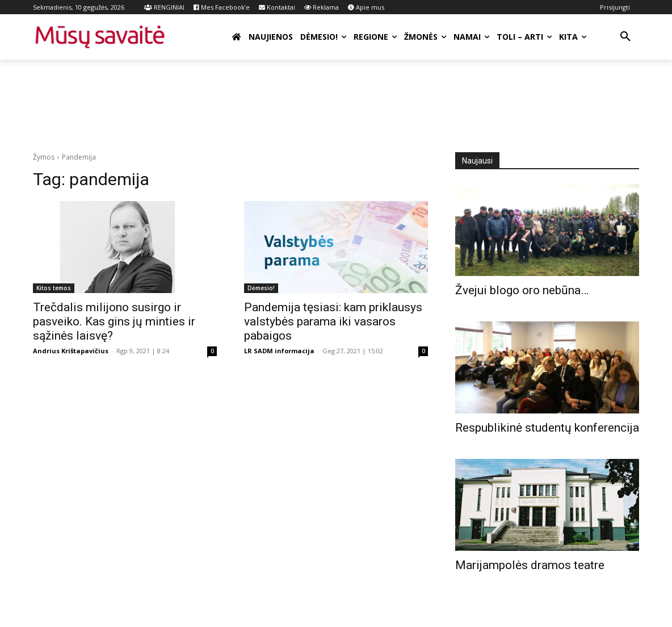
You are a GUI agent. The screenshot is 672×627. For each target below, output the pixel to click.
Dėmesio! (261, 288)
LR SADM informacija (279, 351)
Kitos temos (54, 288)
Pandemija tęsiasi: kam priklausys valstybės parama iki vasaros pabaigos (333, 321)
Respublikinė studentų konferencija (547, 428)
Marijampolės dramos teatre (530, 565)
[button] (625, 37)
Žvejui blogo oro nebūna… (522, 290)
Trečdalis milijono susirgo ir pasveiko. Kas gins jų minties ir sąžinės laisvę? (114, 321)
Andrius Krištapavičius (71, 351)
